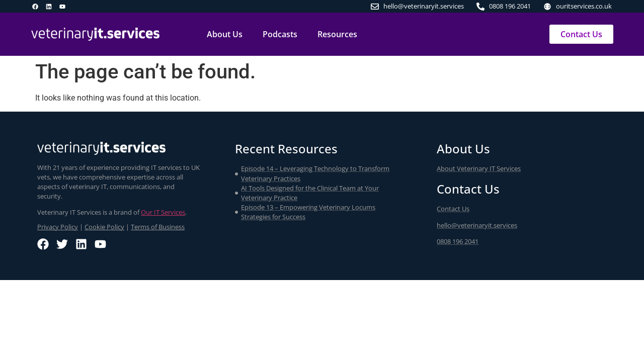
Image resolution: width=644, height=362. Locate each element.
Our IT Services (163, 212)
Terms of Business (158, 227)
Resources (337, 34)
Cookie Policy (104, 227)
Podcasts (280, 34)
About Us (225, 34)
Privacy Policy (58, 227)
